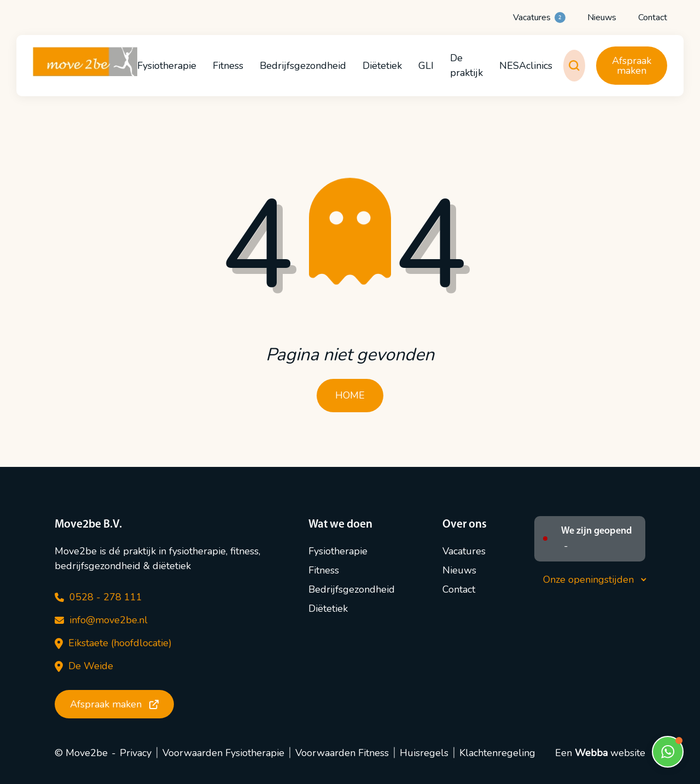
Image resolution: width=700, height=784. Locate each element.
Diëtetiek (382, 66)
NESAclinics (526, 66)
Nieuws (602, 17)
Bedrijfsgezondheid (303, 66)
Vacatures (539, 17)
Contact (653, 17)
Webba (591, 753)
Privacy (136, 753)
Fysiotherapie (167, 66)
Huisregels (424, 753)
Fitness (228, 66)
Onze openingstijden (594, 580)
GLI (426, 66)
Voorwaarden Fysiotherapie (223, 753)
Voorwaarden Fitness (342, 753)
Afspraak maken (632, 66)
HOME (350, 395)
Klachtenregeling (497, 753)
